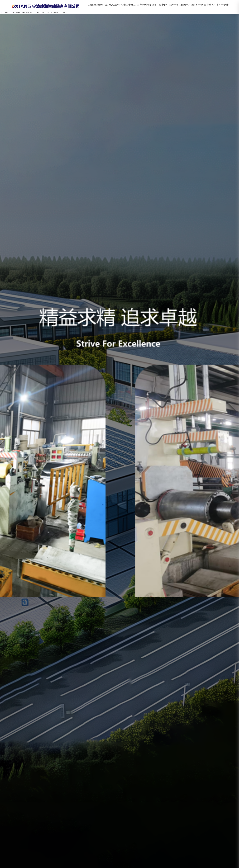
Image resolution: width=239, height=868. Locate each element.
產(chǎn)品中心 (137, 6)
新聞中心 (191, 6)
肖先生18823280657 (212, 6)
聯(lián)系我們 (173, 6)
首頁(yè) (98, 6)
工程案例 (156, 6)
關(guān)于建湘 (116, 6)
